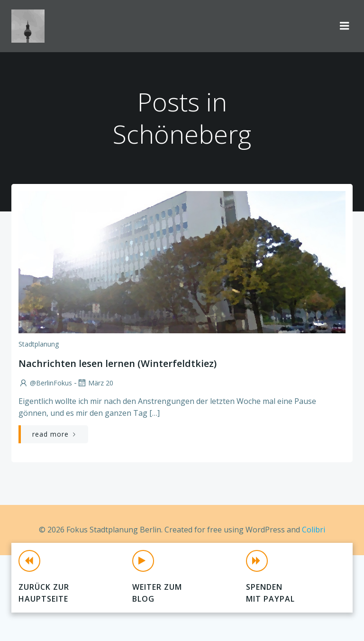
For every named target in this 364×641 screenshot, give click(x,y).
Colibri (314, 530)
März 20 (95, 383)
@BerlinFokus (45, 383)
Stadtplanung (39, 344)
